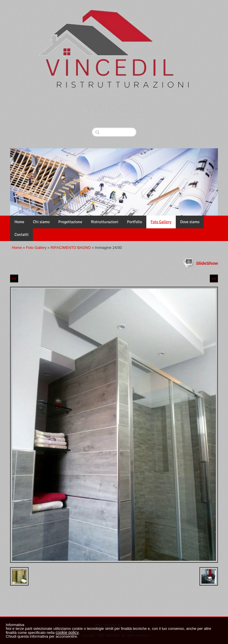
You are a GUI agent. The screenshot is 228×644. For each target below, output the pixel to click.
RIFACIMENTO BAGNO (71, 248)
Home (19, 222)
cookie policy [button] (67, 632)
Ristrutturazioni (105, 222)
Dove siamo (190, 222)
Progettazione (70, 222)
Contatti (22, 235)
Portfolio (134, 222)
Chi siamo (41, 222)
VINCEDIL (114, 109)
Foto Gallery (161, 222)
